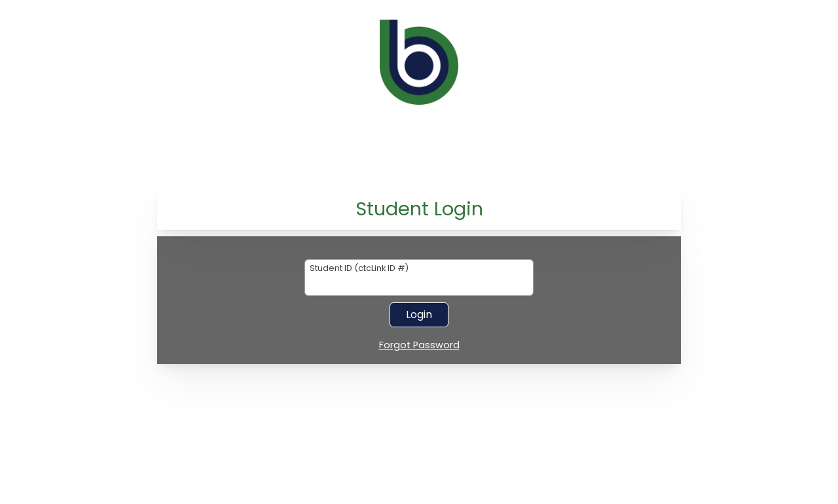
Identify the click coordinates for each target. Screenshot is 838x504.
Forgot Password (419, 346)
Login (419, 315)
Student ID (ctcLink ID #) (359, 269)
